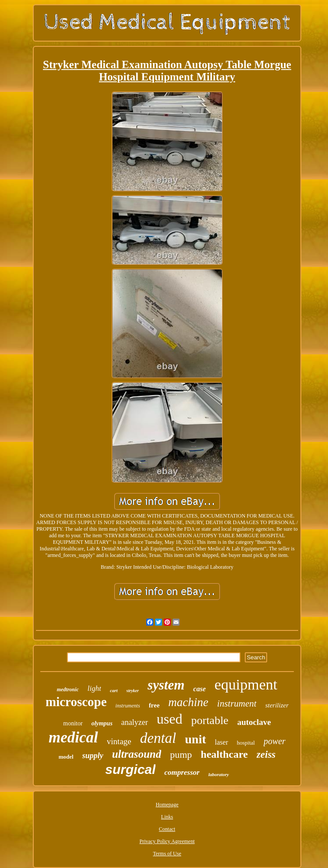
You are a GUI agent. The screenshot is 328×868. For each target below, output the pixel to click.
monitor (73, 723)
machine (188, 702)
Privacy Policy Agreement (167, 841)
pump (181, 754)
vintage (119, 741)
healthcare (224, 754)
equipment (246, 684)
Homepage (167, 805)
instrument (237, 703)
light (94, 688)
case (199, 689)
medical (73, 737)
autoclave (254, 722)
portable (210, 720)
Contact (167, 829)
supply (93, 756)
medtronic (68, 689)
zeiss (266, 754)
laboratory (219, 774)
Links (167, 817)
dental (158, 738)
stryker (133, 691)
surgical (130, 769)
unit (195, 739)
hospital (246, 743)
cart (114, 690)
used (170, 719)
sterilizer (277, 705)
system (166, 685)
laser (222, 742)
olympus (102, 723)
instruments (128, 706)
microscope (76, 702)
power (275, 741)
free (154, 705)
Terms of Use (167, 854)
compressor (182, 772)
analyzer (135, 722)
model (66, 757)
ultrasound (137, 754)
